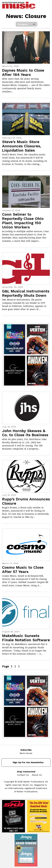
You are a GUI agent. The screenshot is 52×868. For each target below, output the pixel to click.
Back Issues (26, 753)
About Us (37, 775)
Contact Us (23, 775)
